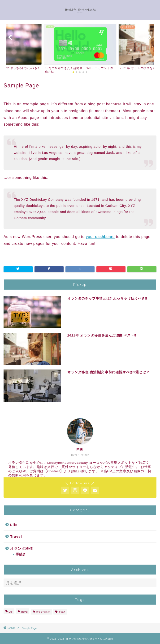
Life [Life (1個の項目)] (11, 612)
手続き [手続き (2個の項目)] (62, 612)
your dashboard (100, 237)
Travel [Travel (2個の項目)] (24, 612)
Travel (16, 536)
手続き (21, 554)
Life (14, 525)
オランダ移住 (22, 548)
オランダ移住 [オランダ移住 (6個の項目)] (43, 612)
